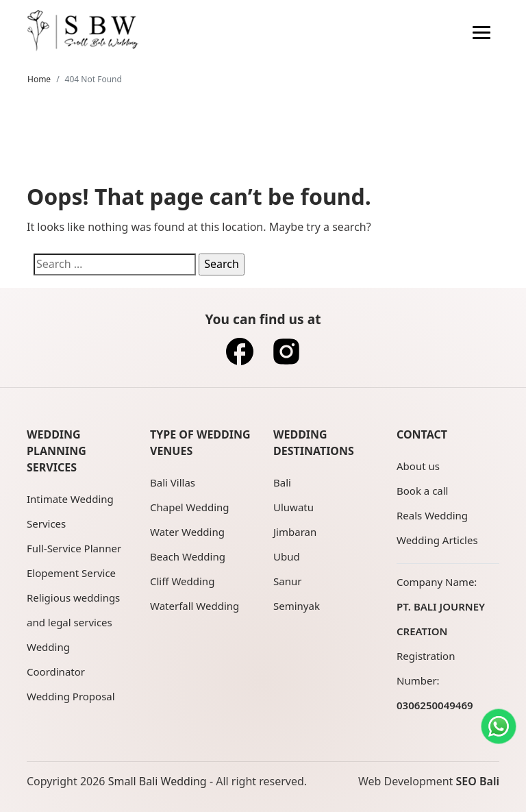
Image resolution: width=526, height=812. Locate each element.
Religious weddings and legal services (73, 610)
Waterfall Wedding (195, 606)
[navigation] (481, 31)
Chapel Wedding (190, 507)
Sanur (287, 581)
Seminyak (297, 606)
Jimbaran (295, 532)
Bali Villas (173, 482)
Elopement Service (71, 573)
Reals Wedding (432, 515)
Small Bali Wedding (158, 781)
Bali (282, 482)
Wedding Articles (437, 540)
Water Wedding (187, 532)
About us (418, 466)
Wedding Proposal (71, 696)
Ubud (287, 556)
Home (39, 79)
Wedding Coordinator (56, 659)
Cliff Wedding (182, 581)
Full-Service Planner (74, 548)
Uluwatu (293, 507)
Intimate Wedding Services (70, 511)
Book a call (422, 491)
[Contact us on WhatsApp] (499, 726)
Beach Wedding (188, 556)
